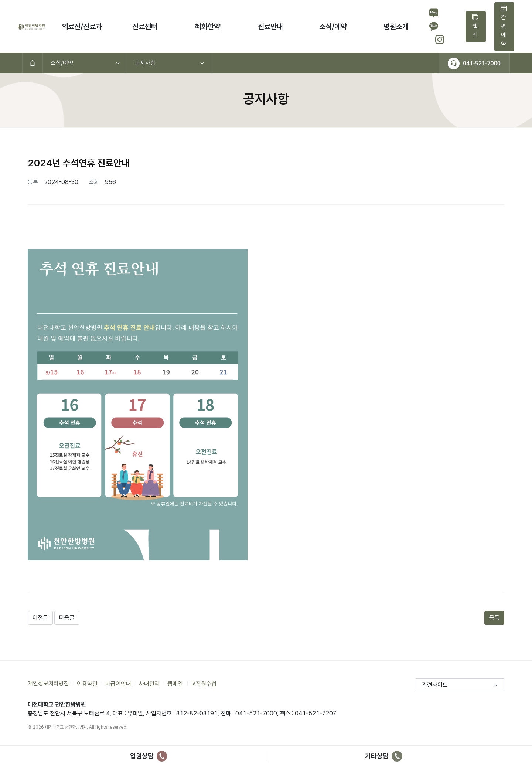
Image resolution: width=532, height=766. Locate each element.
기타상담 (384, 756)
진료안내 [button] (270, 27)
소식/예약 (62, 63)
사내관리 (149, 683)
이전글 (40, 618)
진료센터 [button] (145, 27)
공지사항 (145, 63)
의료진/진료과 (82, 27)
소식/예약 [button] (333, 27)
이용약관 (87, 683)
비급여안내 (118, 683)
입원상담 (149, 756)
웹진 (475, 26)
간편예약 (504, 26)
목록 (494, 618)
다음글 (67, 618)
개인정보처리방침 (48, 683)
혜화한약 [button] (208, 27)
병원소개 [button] (396, 27)
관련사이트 (435, 685)
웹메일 (175, 683)
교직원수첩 (204, 683)
